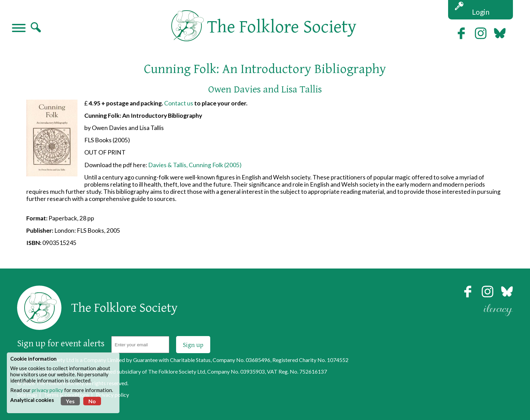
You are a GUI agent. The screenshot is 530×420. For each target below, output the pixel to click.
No (92, 401)
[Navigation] (19, 29)
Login (481, 12)
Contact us (179, 103)
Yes (70, 401)
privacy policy (47, 390)
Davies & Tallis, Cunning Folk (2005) (195, 165)
